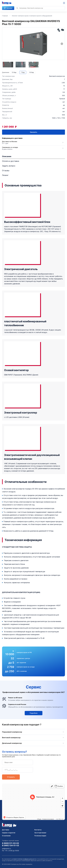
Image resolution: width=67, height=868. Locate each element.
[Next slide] (62, 44)
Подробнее (34, 713)
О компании (6, 836)
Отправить (11, 777)
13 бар (14, 72)
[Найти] (17, 8)
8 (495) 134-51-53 (10, 845)
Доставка (6, 830)
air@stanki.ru (6, 849)
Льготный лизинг (40, 833)
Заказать (33, 132)
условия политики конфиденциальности (24, 859)
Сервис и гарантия (9, 833)
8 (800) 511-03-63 (10, 843)
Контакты (38, 830)
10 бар (32, 72)
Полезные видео (40, 836)
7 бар (23, 72)
